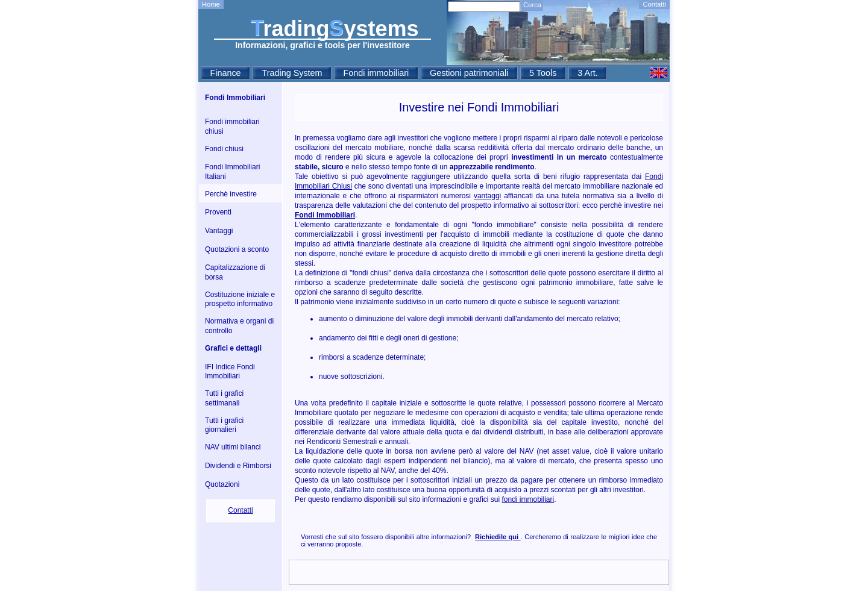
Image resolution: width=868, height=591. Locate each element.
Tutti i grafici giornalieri (224, 425)
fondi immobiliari (528, 499)
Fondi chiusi (224, 149)
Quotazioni (222, 484)
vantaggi (487, 196)
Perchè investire (231, 194)
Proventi (218, 212)
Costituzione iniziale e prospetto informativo (240, 299)
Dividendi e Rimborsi (238, 466)
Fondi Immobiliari (235, 98)
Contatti (654, 4)
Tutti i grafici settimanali (224, 398)
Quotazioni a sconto (237, 249)
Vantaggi (219, 231)
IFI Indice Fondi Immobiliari (230, 372)
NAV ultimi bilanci (233, 447)
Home (211, 4)
